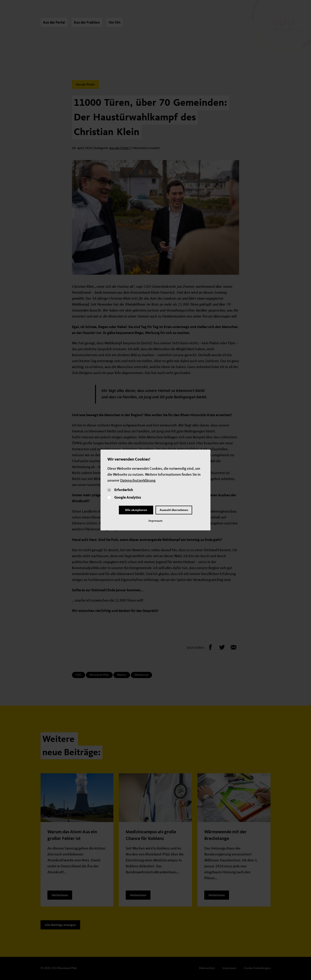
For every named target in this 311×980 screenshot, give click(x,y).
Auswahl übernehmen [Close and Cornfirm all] (174, 510)
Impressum (155, 521)
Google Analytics (128, 498)
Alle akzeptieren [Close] (136, 510)
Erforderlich (124, 490)
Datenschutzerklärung (138, 481)
